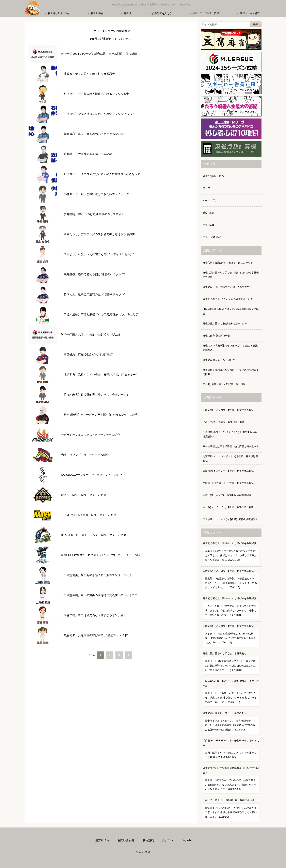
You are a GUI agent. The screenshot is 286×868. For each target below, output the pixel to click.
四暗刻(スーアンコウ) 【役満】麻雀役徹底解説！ (229, 410)
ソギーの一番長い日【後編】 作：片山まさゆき (231, 810)
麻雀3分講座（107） (214, 176)
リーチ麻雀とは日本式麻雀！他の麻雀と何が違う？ (231, 446)
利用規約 (148, 840)
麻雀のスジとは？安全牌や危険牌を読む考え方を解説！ (231, 780)
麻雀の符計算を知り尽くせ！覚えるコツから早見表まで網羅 (231, 275)
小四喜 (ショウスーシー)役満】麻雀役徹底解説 (228, 483)
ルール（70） (210, 201)
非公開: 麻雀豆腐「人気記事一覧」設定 (224, 384)
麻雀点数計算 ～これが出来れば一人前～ (225, 323)
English (186, 840)
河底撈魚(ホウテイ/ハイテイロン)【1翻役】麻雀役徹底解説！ (230, 434)
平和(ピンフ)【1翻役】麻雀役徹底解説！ (225, 422)
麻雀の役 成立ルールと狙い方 (219, 360)
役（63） (208, 188)
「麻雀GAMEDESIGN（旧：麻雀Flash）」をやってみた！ (231, 693)
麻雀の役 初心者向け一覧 (216, 336)
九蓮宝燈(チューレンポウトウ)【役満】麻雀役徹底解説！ (230, 459)
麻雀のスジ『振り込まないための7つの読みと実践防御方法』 (230, 348)
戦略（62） (209, 213)
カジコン (168, 840)
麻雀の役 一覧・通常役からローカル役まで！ (227, 287)
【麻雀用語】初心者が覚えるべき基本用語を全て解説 (231, 311)
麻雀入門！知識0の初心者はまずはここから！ (228, 263)
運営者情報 (102, 840)
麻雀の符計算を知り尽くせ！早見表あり (231, 663)
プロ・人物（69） (213, 237)
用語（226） (210, 225)
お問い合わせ (126, 840)
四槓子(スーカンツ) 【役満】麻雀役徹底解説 (227, 495)
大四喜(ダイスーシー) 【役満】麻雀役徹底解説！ (229, 471)
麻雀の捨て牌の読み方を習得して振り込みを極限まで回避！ (231, 372)
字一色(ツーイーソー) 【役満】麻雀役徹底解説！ (229, 507)
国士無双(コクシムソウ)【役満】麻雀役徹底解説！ (230, 519)
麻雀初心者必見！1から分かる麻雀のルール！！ (229, 299)
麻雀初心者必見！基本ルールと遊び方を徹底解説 (231, 553)
